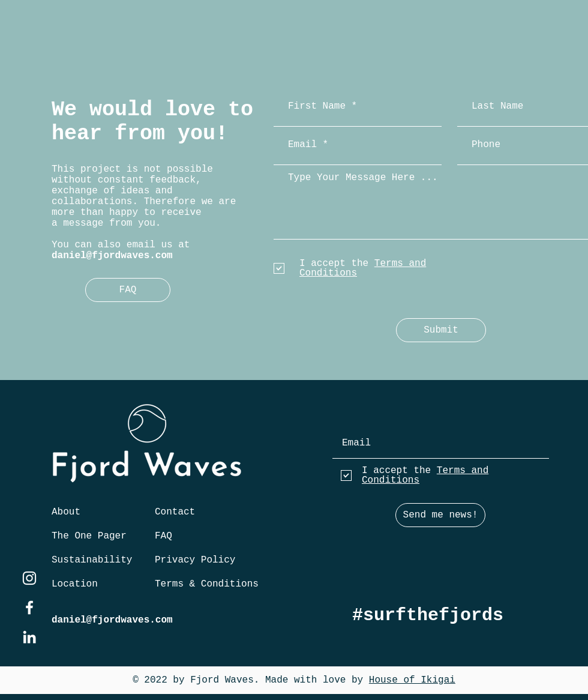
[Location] (75, 584)
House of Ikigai (412, 680)
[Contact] (177, 512)
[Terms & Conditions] (207, 584)
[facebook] (29, 608)
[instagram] (29, 578)
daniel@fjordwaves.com (112, 256)
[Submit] (441, 330)
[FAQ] (128, 290)
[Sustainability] (94, 560)
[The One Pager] (89, 536)
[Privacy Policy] (196, 560)
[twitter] (29, 637)
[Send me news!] (440, 515)
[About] (68, 512)
